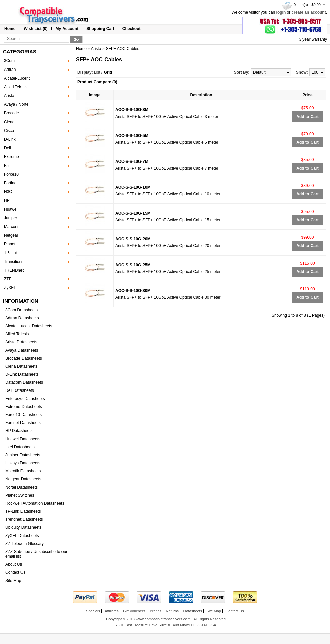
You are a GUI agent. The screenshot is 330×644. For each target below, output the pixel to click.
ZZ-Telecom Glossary (25, 544)
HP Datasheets (19, 431)
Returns (173, 611)
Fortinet (11, 183)
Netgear (11, 235)
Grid (108, 72)
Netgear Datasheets (23, 479)
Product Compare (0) (97, 82)
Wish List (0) (35, 29)
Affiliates (111, 611)
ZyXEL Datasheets (22, 536)
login (281, 12)
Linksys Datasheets (23, 463)
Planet (10, 244)
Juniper (11, 218)
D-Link (10, 139)
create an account (309, 12)
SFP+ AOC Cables (123, 49)
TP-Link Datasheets (23, 511)
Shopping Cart (100, 29)
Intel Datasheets (20, 447)
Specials (93, 611)
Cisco (9, 131)
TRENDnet (14, 270)
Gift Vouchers (134, 611)
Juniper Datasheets (23, 455)
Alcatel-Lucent (17, 78)
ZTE (8, 279)
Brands (155, 611)
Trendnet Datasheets (24, 519)
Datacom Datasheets (24, 382)
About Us (14, 564)
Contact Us (15, 572)
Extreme (12, 157)
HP (7, 200)
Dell (8, 148)
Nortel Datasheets (22, 487)
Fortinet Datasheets (23, 423)
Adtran (10, 70)
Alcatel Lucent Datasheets (29, 326)
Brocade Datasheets (24, 358)
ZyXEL (10, 288)
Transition (13, 262)
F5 (6, 166)
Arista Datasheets (21, 342)
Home (10, 29)
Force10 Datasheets (24, 415)
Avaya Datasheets (22, 350)
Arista (9, 96)
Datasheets (193, 611)
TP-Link (11, 253)
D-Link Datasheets (22, 374)
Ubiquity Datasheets (23, 527)
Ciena (9, 122)
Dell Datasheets (20, 390)
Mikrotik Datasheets (23, 471)
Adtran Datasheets (22, 318)
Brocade (12, 113)
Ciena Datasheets (21, 366)
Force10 (11, 174)
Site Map (13, 581)
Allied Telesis (16, 87)
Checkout (132, 29)
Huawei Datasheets (23, 439)
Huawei (11, 209)
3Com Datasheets (22, 310)
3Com (9, 61)
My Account (67, 29)
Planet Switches (20, 495)
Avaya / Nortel (17, 104)
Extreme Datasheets (24, 407)
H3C (8, 192)
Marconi (11, 227)
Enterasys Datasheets (25, 399)
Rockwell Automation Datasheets (35, 503)
